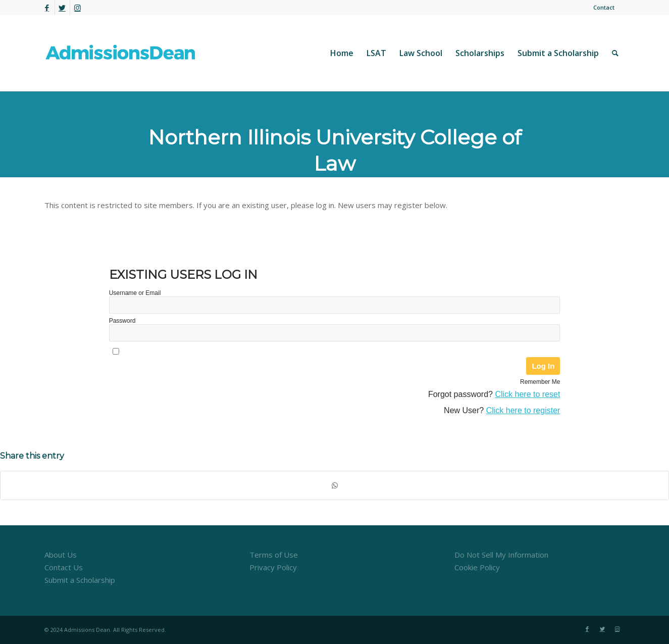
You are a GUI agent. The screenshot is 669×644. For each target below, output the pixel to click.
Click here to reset (527, 394)
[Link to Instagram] (78, 8)
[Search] (615, 53)
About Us (61, 555)
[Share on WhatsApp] (334, 486)
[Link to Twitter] (62, 8)
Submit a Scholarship (80, 580)
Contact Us (64, 567)
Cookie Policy (477, 567)
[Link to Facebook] (47, 8)
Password (122, 321)
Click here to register (523, 410)
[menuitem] (601, 8)
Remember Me (540, 382)
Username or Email (135, 293)
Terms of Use (274, 555)
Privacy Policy (273, 567)
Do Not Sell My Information (501, 555)
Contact (604, 7)
